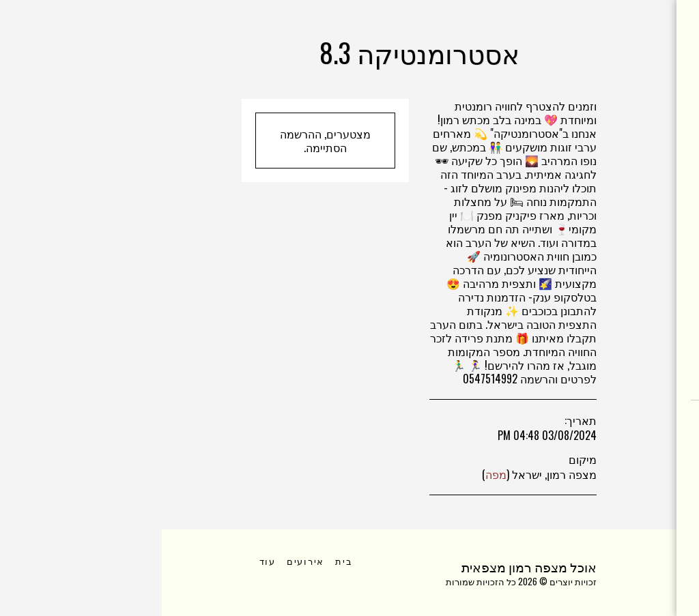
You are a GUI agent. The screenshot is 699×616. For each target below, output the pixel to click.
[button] (642, 438)
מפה (334, 474)
